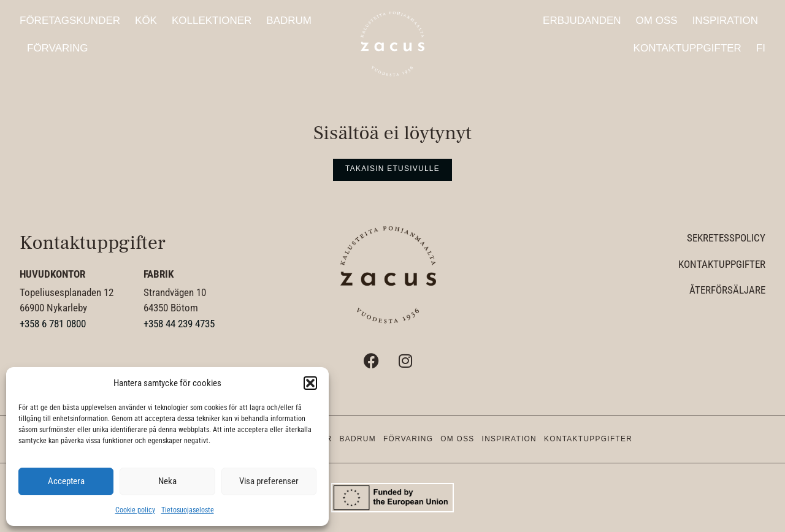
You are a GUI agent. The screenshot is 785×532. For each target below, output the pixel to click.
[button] (310, 383)
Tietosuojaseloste (188, 510)
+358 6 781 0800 (53, 324)
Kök (146, 21)
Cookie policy (135, 510)
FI (761, 48)
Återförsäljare (727, 290)
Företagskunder (70, 21)
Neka (167, 481)
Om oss (657, 21)
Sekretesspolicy (726, 238)
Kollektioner (212, 21)
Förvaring (58, 48)
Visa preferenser (269, 481)
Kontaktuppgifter (687, 48)
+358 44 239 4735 (179, 324)
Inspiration (725, 21)
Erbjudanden (582, 21)
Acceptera (66, 481)
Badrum (289, 21)
